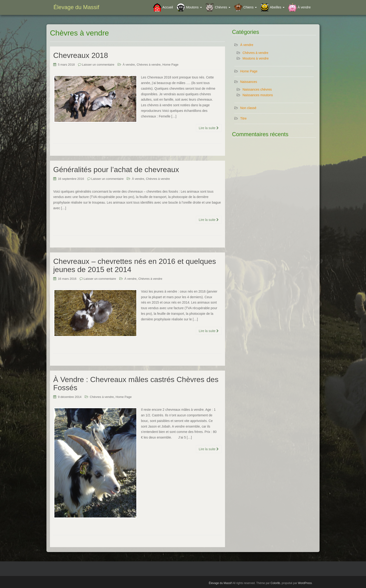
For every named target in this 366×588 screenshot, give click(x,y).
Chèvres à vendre (149, 65)
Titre (243, 118)
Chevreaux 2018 (81, 55)
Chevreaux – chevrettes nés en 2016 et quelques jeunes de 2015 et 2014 (135, 265)
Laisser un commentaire (98, 65)
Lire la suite (209, 128)
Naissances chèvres (257, 89)
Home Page (171, 65)
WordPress (305, 583)
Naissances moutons (258, 95)
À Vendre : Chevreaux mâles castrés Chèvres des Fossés (136, 384)
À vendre (129, 65)
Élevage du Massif (76, 7)
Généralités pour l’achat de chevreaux (116, 170)
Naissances (249, 82)
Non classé (248, 108)
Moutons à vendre (256, 58)
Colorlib (275, 583)
